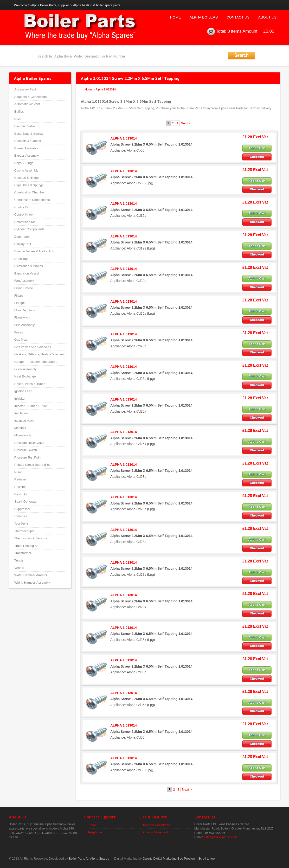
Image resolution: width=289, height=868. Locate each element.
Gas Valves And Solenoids (33, 347)
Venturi (19, 568)
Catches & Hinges (27, 178)
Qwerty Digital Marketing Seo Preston (169, 858)
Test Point (21, 524)
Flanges (20, 303)
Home (175, 17)
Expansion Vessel (27, 273)
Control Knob (24, 214)
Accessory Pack (26, 89)
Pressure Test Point (28, 457)
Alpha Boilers (204, 17)
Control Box (23, 207)
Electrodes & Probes (29, 266)
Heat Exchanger (26, 376)
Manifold (20, 428)
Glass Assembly (26, 369)
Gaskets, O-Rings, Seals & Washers (40, 354)
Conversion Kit (25, 222)
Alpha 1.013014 (106, 89)
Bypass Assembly (27, 156)
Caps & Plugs (24, 163)
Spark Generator (26, 501)
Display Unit (23, 244)
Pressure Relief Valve (29, 443)
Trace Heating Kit (26, 546)
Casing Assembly (26, 170)
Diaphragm (22, 237)
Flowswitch (22, 317)
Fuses (19, 332)
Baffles (19, 112)
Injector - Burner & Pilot (31, 406)
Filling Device (24, 288)
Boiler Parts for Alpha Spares (89, 858)
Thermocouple (24, 531)
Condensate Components (32, 200)
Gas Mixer (22, 340)
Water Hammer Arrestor (31, 575)
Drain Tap (21, 259)
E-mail (92, 825)
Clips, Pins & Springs (29, 185)
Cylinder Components (29, 229)
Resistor (20, 487)
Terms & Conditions (156, 825)
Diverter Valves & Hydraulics (34, 251)
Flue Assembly (25, 325)
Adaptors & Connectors (31, 97)
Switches (21, 516)
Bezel (18, 119)
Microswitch (23, 435)
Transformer (23, 553)
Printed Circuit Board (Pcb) (33, 465)
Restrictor (21, 494)
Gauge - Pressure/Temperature (36, 362)
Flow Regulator (25, 310)
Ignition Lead (23, 391)
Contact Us (238, 17)
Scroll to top (207, 858)
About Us (267, 17)
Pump (19, 472)
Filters (19, 296)
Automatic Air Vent (27, 104)
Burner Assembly (26, 148)
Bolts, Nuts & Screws (29, 134)
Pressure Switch (26, 450)
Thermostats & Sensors (31, 538)
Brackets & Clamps (28, 141)
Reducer (20, 479)
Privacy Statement (155, 832)
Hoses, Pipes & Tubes (30, 384)
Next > (186, 123)
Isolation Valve (25, 421)
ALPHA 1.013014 (124, 138)
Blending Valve (25, 126)
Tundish (20, 560)
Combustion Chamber (30, 192)
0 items (234, 31)
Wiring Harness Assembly (32, 583)
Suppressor (22, 509)
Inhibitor (20, 399)
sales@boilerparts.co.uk (221, 837)
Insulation (21, 413)
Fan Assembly (24, 281)
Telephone (95, 832)
